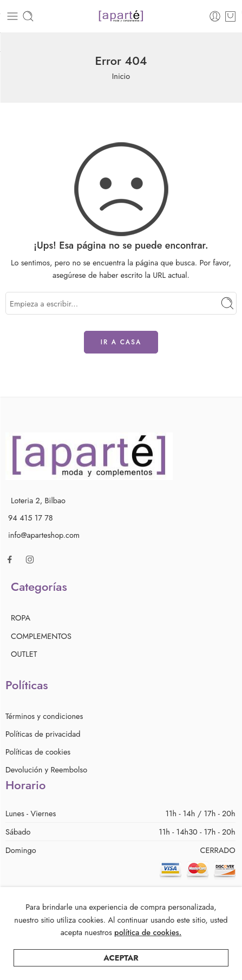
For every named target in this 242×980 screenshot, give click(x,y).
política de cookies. (148, 943)
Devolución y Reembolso (46, 769)
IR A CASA (121, 342)
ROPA (21, 618)
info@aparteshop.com (44, 535)
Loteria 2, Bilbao (38, 500)
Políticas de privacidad (43, 734)
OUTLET (24, 654)
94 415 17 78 (31, 518)
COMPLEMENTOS (41, 636)
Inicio (121, 76)
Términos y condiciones (44, 716)
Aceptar (121, 968)
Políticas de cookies (38, 752)
